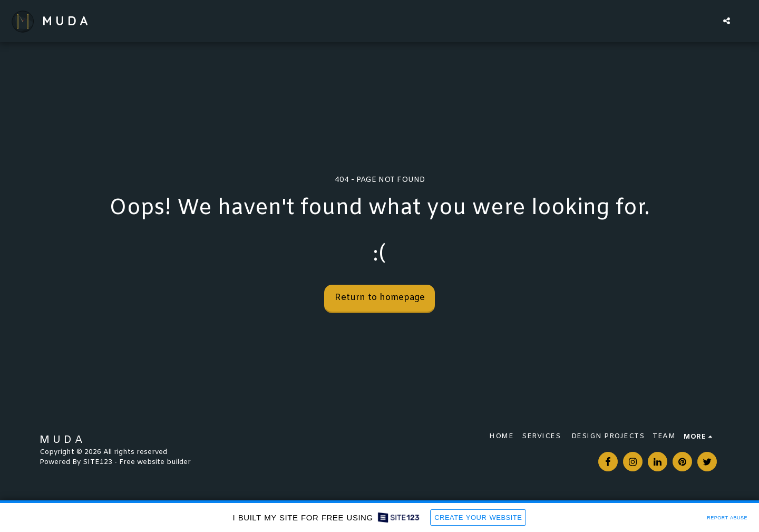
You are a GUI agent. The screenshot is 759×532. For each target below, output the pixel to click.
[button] (727, 21)
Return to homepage (380, 298)
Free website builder (155, 462)
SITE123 (98, 462)
